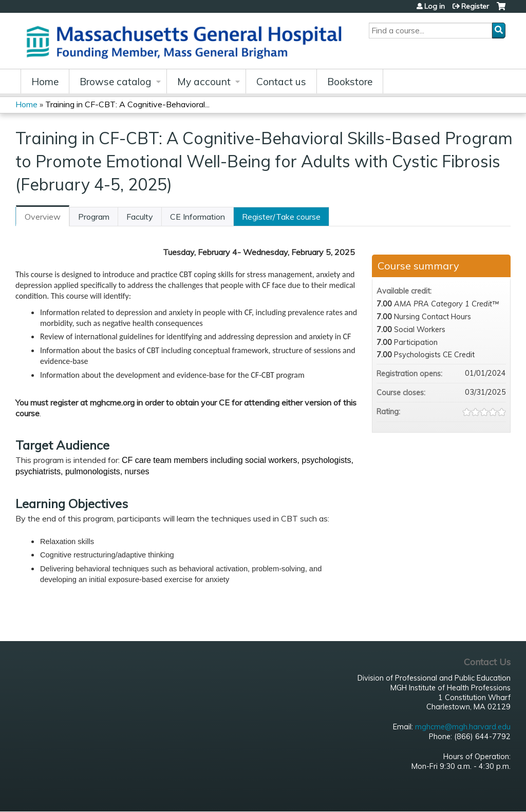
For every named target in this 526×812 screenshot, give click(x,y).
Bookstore (350, 82)
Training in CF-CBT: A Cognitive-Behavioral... (127, 104)
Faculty (140, 217)
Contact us (281, 82)
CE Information (198, 217)
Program (94, 217)
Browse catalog (116, 82)
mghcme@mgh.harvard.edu (463, 727)
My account (204, 82)
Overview (43, 217)
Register (475, 6)
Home (45, 82)
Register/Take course (281, 217)
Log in (435, 6)
